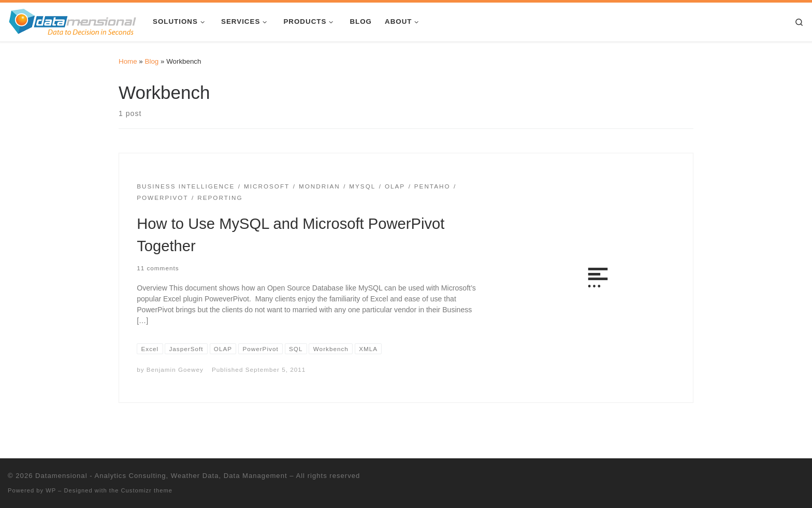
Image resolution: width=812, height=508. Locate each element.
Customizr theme (147, 490)
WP (51, 490)
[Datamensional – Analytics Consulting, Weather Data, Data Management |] (72, 21)
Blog (152, 61)
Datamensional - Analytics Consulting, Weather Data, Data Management (161, 476)
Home (128, 61)
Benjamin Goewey (175, 369)
